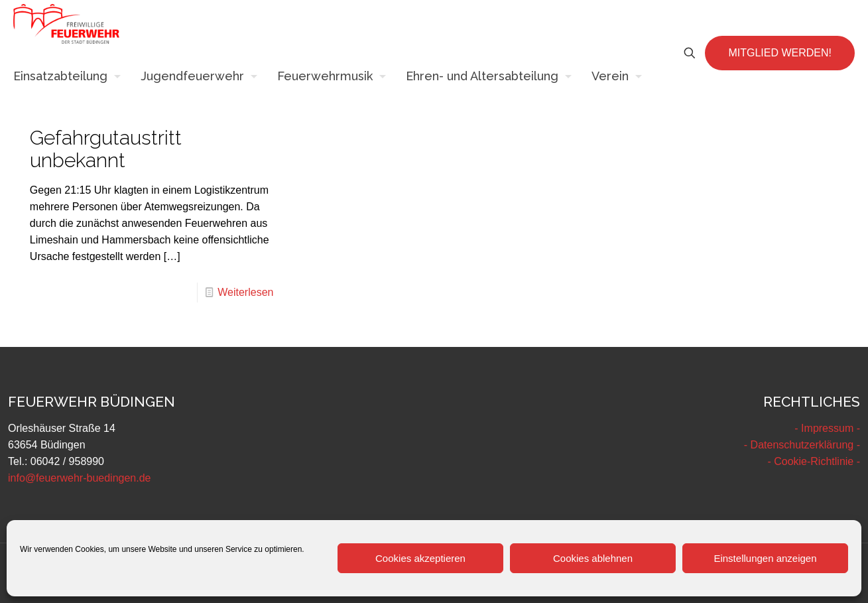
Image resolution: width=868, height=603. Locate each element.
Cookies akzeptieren (420, 558)
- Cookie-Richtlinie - (814, 461)
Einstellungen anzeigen (765, 558)
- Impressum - (827, 428)
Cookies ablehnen (593, 558)
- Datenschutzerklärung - (802, 445)
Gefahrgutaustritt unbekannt (106, 149)
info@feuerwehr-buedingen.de (80, 478)
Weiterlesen (245, 292)
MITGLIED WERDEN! (780, 53)
